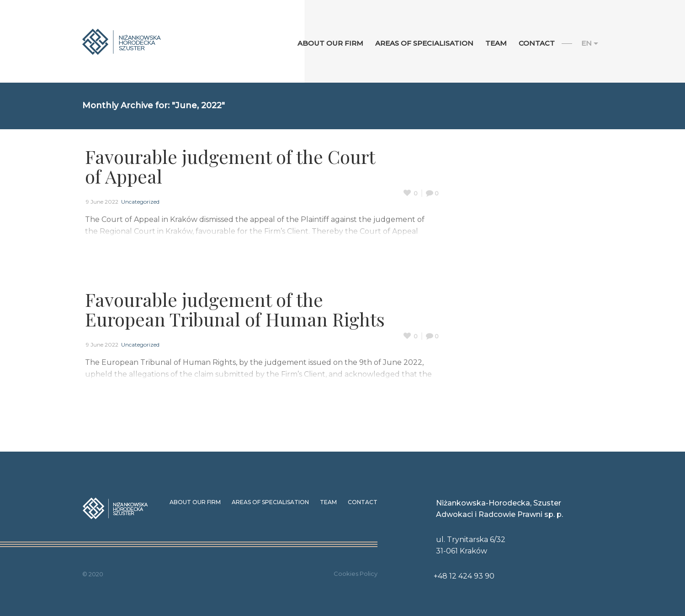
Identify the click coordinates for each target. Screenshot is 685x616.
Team (328, 502)
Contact (363, 502)
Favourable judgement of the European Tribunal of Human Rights (235, 309)
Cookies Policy (356, 574)
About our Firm (195, 502)
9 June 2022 (102, 202)
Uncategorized (140, 202)
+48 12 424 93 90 (464, 576)
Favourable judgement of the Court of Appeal (230, 166)
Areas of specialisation (270, 502)
